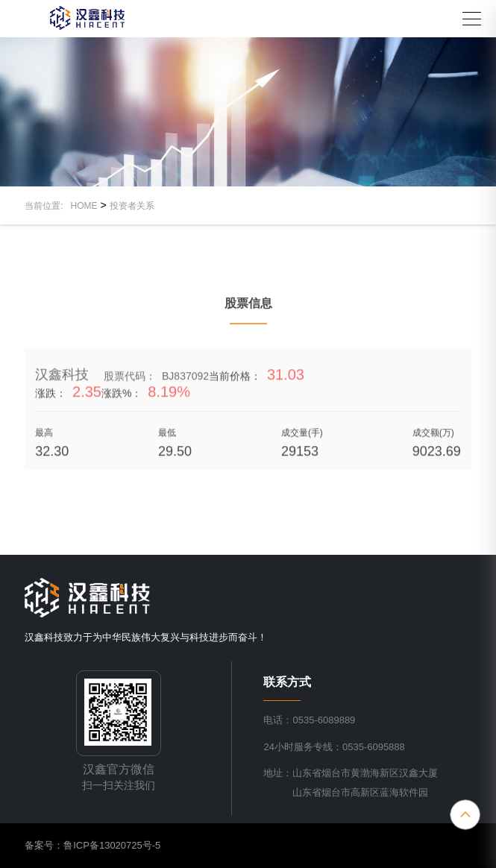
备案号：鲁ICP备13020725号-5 (92, 845)
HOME (84, 206)
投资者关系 (132, 206)
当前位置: (47, 206)
